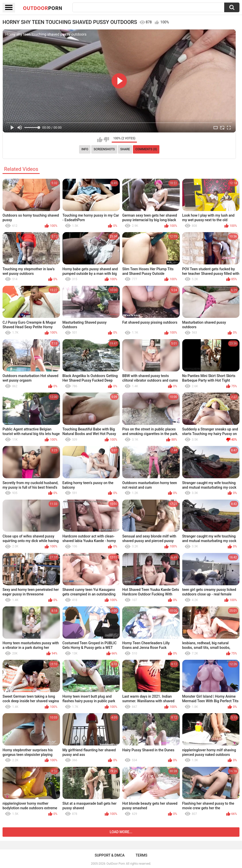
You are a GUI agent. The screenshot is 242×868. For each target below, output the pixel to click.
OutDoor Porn (116, 864)
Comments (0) (146, 149)
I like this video (100, 140)
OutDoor (43, 8)
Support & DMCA (109, 855)
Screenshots (104, 149)
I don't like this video (106, 140)
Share (125, 149)
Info (85, 149)
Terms (142, 855)
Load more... (121, 832)
